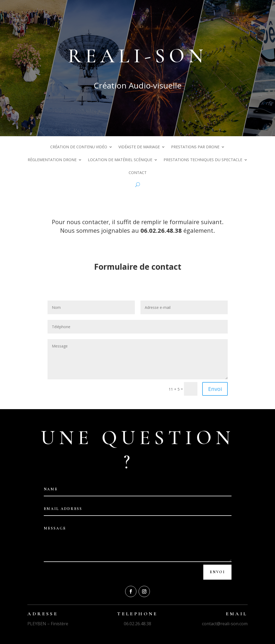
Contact (138, 173)
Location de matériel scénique (120, 160)
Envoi (215, 389)
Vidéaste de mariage (139, 147)
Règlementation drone (52, 160)
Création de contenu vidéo (79, 147)
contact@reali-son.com (225, 624)
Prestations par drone (195, 147)
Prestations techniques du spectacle (203, 160)
